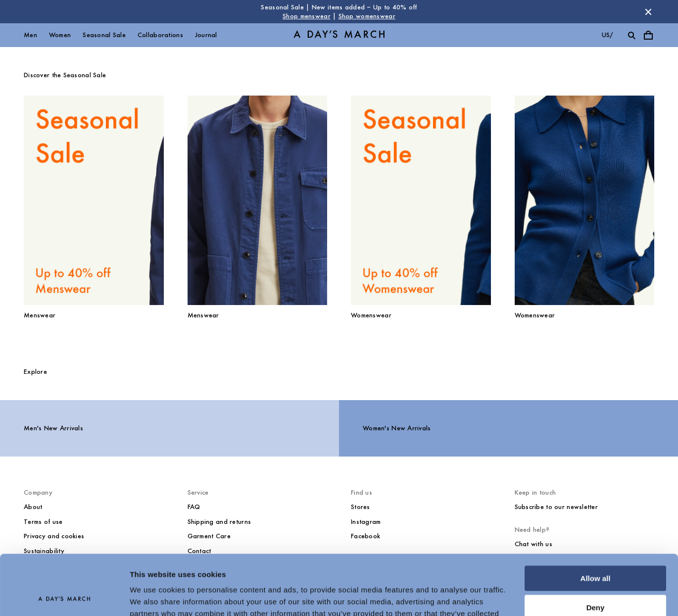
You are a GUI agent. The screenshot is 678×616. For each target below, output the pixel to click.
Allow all (596, 522)
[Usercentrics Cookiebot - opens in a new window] (64, 597)
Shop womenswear (367, 16)
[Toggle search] (631, 35)
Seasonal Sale (104, 35)
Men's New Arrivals (53, 428)
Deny (596, 551)
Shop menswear (307, 16)
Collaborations (160, 35)
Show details (153, 596)
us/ (607, 35)
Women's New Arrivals (397, 428)
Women (60, 35)
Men (30, 35)
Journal (206, 35)
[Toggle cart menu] (648, 35)
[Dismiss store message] (648, 12)
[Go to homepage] (339, 35)
